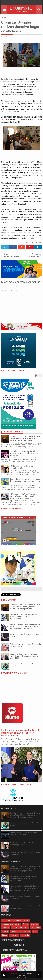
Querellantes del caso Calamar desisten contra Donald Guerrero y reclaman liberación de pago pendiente (25, 438)
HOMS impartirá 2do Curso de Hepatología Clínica (21, 467)
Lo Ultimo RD (21, 8)
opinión (18, 924)
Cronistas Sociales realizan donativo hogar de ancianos (20, 27)
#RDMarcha (25, 935)
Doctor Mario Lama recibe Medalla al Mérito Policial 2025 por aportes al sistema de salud (20, 733)
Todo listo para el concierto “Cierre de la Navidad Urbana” (25, 645)
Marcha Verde (25, 931)
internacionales (8, 924)
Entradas (6, 286)
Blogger (22, 978)
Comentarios (7, 291)
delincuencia (14, 935)
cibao (38, 928)
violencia (5, 931)
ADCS (28, 242)
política (14, 928)
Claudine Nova (36, 242)
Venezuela (14, 931)
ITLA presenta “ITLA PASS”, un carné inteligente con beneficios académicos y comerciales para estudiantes (25, 496)
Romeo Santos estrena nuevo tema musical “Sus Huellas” (23, 834)
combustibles (24, 928)
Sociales (26, 920)
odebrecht (6, 928)
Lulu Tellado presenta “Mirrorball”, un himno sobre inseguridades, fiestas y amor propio (24, 453)
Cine (32, 928)
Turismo (26, 924)
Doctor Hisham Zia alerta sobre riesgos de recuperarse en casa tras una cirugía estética (25, 481)
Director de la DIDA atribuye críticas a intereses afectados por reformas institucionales (24, 617)
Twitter (35, 931)
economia (34, 924)
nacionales (17, 920)
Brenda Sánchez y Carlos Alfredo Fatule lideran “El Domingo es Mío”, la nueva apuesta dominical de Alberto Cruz (25, 626)
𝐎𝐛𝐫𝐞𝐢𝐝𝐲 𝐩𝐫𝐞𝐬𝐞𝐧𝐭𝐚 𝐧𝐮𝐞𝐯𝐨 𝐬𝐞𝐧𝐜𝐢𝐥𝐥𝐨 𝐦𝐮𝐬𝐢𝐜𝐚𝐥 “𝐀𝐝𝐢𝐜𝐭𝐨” (25, 665)
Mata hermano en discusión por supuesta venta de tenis (26, 635)
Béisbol (5, 935)
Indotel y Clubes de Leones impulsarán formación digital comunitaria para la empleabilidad (25, 656)
